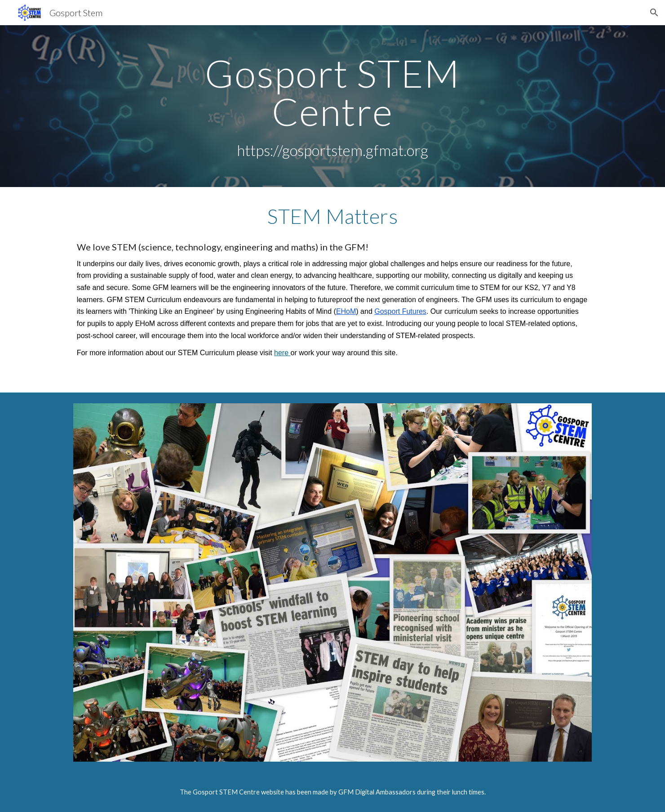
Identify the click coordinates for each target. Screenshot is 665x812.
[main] (332, 106)
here (282, 353)
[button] (654, 13)
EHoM (346, 311)
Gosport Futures (400, 311)
